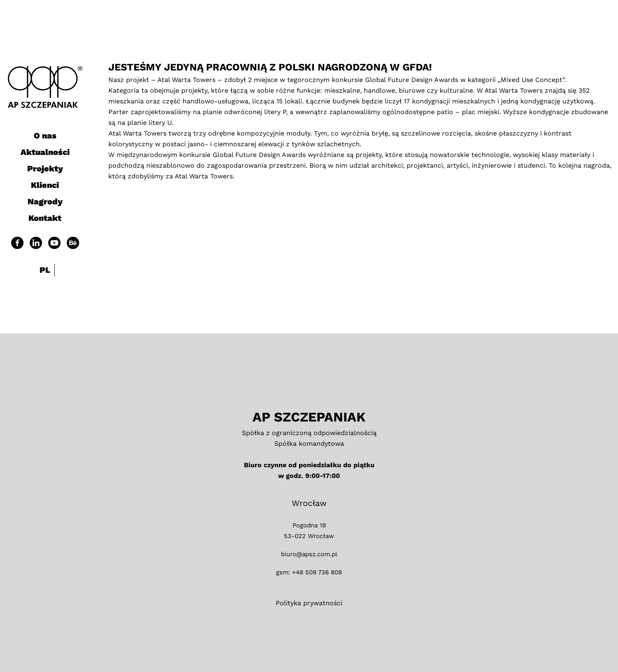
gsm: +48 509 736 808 (309, 572)
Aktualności (45, 152)
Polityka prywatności (309, 603)
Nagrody (45, 201)
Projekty (45, 169)
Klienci (45, 185)
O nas (45, 136)
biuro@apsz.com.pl (309, 554)
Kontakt (45, 218)
